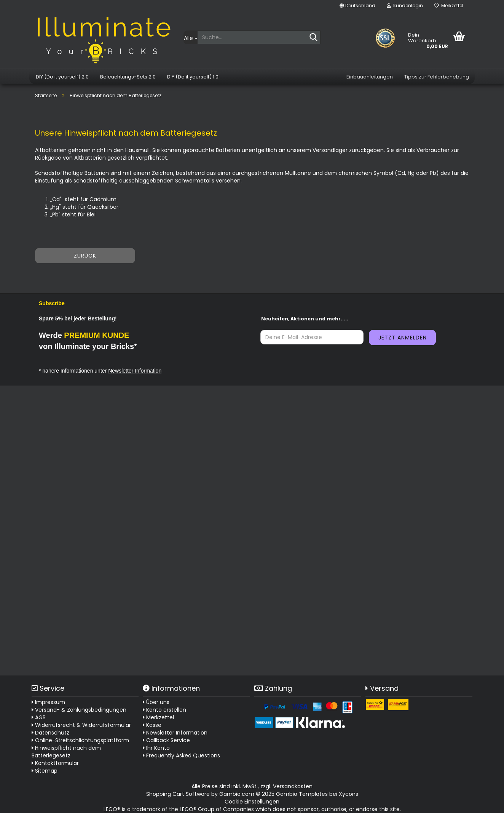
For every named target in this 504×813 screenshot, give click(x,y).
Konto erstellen (164, 710)
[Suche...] (190, 37)
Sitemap (45, 771)
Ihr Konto (156, 748)
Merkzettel (449, 6)
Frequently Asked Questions (183, 755)
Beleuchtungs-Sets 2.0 (128, 77)
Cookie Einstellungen (252, 802)
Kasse (152, 725)
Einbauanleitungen (370, 77)
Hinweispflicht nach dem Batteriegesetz (66, 752)
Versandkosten (293, 786)
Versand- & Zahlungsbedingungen (79, 710)
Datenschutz (50, 733)
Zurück (85, 256)
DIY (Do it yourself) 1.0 (193, 77)
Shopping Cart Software (178, 794)
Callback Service (166, 740)
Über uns (156, 702)
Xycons (348, 794)
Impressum (48, 702)
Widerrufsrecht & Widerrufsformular (81, 725)
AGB (39, 717)
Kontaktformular (55, 763)
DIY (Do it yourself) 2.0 (62, 77)
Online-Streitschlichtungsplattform (80, 740)
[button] (357, 6)
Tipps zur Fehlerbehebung (437, 77)
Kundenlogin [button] (405, 6)
